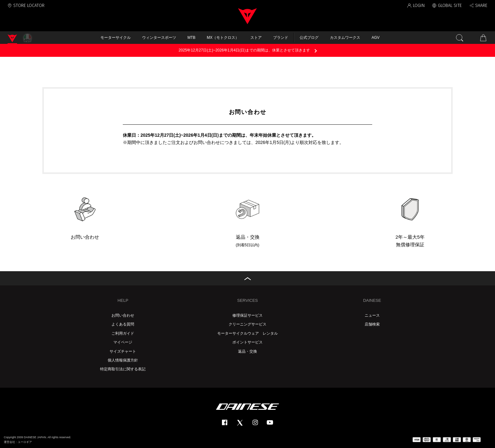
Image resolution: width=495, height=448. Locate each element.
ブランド (281, 38)
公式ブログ (309, 38)
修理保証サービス (247, 315)
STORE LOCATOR (29, 6)
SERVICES (247, 300)
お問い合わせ (123, 315)
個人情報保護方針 (123, 360)
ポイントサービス (247, 342)
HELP (123, 300)
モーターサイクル (116, 38)
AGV (376, 38)
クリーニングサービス (247, 324)
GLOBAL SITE (450, 6)
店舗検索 (372, 324)
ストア (256, 38)
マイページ (123, 342)
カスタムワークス (345, 38)
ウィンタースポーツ (159, 38)
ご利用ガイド (123, 333)
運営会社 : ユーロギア (18, 442)
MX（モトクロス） (223, 38)
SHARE (481, 6)
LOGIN (419, 6)
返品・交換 (247, 351)
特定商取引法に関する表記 (123, 369)
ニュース (372, 315)
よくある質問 (123, 324)
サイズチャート (123, 351)
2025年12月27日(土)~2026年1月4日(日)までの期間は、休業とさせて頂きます (244, 50)
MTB (191, 38)
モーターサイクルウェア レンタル (247, 333)
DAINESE (372, 300)
